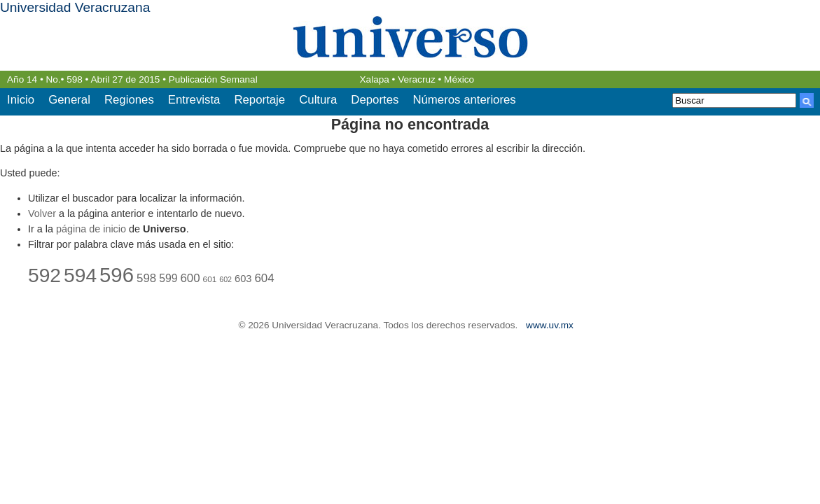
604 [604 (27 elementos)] (264, 278)
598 (75, 79)
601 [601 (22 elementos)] (210, 279)
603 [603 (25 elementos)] (243, 279)
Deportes (375, 100)
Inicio (21, 100)
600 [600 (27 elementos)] (190, 278)
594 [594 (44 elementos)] (80, 275)
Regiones (129, 100)
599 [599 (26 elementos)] (168, 278)
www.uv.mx (550, 325)
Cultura (318, 100)
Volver (42, 213)
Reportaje (259, 100)
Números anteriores (464, 100)
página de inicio (91, 229)
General (69, 100)
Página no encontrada (410, 124)
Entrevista (194, 100)
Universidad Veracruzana (75, 7)
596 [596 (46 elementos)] (117, 275)
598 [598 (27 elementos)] (146, 278)
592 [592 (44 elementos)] (44, 275)
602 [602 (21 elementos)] (225, 279)
